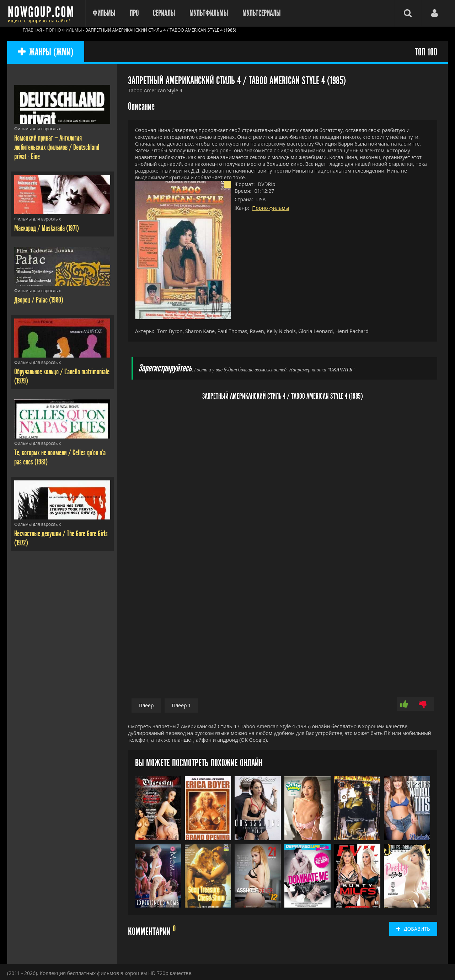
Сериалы (164, 13)
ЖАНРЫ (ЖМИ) (46, 52)
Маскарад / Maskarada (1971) (47, 228)
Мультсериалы (262, 13)
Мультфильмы (209, 13)
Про (134, 13)
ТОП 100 (426, 52)
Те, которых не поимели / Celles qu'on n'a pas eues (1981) (60, 457)
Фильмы (104, 13)
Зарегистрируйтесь (165, 368)
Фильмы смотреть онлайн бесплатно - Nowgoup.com (43, 13)
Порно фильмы (271, 208)
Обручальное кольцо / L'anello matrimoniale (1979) (62, 376)
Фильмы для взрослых (38, 129)
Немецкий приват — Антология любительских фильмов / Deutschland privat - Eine (57, 147)
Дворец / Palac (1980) (39, 300)
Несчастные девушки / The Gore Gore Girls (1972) (61, 538)
